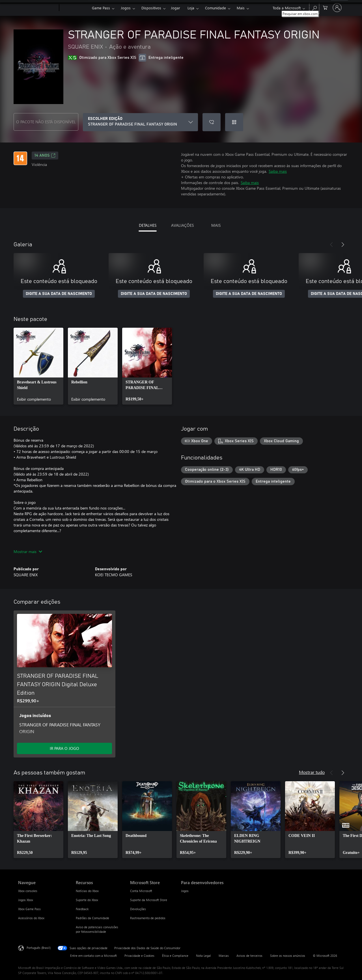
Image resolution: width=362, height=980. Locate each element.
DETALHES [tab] (148, 225)
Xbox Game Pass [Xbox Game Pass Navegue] (29, 909)
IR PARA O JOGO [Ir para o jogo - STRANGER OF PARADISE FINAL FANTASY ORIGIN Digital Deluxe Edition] (64, 748)
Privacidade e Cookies (139, 956)
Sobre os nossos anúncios (288, 956)
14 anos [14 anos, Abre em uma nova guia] (45, 156)
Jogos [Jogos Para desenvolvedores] (185, 891)
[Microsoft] (37, 8)
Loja (191, 8)
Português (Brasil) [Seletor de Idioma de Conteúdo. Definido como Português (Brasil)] (39, 948)
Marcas (224, 956)
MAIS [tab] (216, 225)
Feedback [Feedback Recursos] (82, 909)
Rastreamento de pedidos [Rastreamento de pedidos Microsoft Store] (148, 918)
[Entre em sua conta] (337, 8)
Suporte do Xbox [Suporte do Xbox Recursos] (87, 900)
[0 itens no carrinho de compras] (325, 7)
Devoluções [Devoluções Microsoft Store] (138, 909)
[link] (38, 366)
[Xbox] (75, 8)
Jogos (126, 8)
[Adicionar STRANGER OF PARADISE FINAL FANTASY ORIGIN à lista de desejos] (212, 122)
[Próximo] (343, 245)
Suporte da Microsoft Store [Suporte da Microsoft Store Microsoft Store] (149, 900)
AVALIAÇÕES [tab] (182, 225)
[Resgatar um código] (234, 122)
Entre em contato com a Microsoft (93, 956)
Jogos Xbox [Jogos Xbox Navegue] (26, 900)
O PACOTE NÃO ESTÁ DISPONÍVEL (46, 122)
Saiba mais (278, 171)
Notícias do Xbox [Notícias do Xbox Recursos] (87, 891)
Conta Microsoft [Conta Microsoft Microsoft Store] (141, 891)
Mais (241, 8)
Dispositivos (151, 8)
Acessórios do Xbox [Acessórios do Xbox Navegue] (31, 918)
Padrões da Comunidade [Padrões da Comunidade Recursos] (92, 918)
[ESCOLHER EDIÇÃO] (140, 122)
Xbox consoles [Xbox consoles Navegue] (28, 891)
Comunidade (216, 8)
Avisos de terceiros (249, 956)
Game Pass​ (101, 8)
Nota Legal (203, 956)
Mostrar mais (28, 551)
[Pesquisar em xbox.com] (314, 7)
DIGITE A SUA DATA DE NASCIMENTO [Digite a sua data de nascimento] (59, 294)
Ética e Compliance (175, 956)
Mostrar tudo (312, 772)
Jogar (175, 8)
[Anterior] (331, 245)
